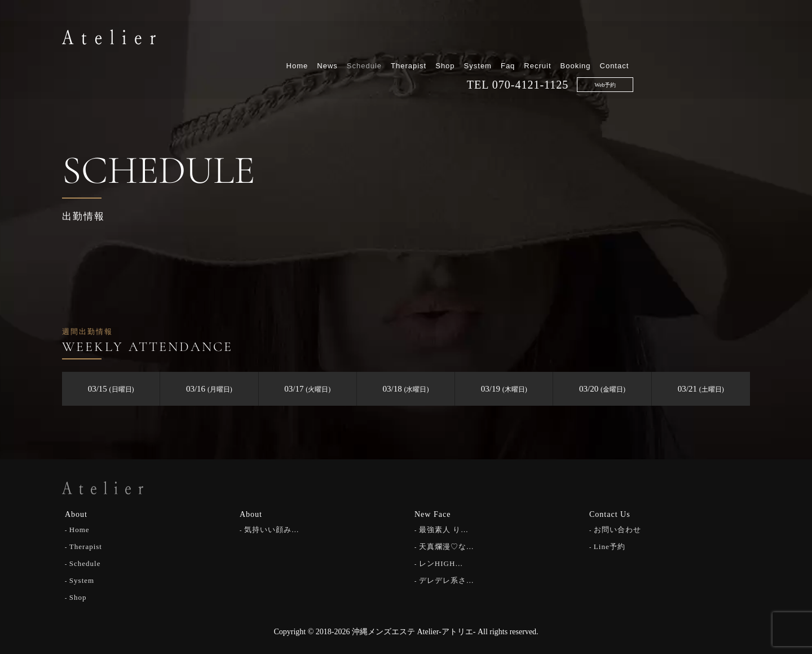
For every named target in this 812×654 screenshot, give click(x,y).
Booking (692, 38)
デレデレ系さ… (447, 580)
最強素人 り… (444, 529)
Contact (731, 38)
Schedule (480, 38)
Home (414, 38)
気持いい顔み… (272, 529)
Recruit (654, 38)
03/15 (111, 389)
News (444, 38)
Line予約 (610, 546)
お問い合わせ (617, 529)
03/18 (406, 389)
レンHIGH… (441, 563)
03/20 (602, 389)
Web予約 (722, 57)
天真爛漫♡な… (447, 546)
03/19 (504, 389)
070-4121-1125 (647, 57)
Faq (625, 38)
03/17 (307, 389)
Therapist (525, 38)
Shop (562, 38)
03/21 (701, 389)
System (594, 38)
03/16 (209, 389)
